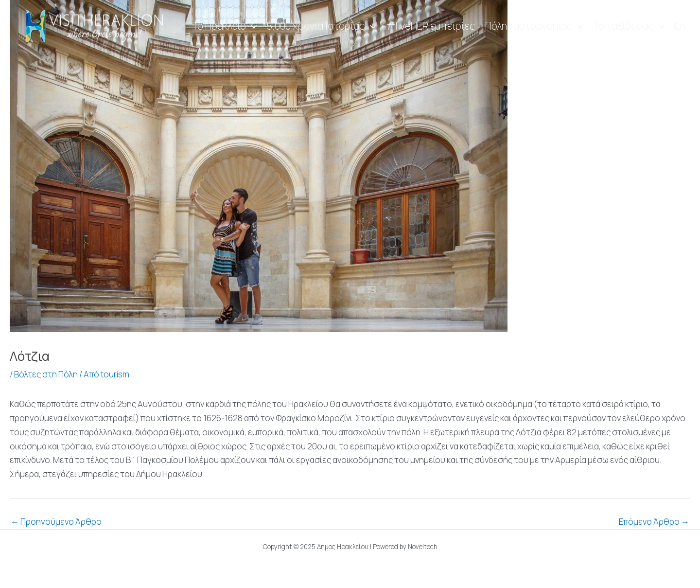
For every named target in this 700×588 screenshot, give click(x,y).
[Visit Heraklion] (97, 26)
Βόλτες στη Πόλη (46, 374)
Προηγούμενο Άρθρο (56, 522)
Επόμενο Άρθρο (654, 522)
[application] (252, 26)
